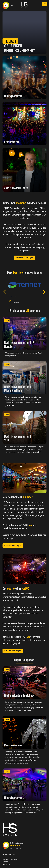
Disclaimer (6, 864)
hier (30, 525)
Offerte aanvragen (24, 258)
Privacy (5, 862)
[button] (44, 292)
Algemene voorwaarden (11, 859)
